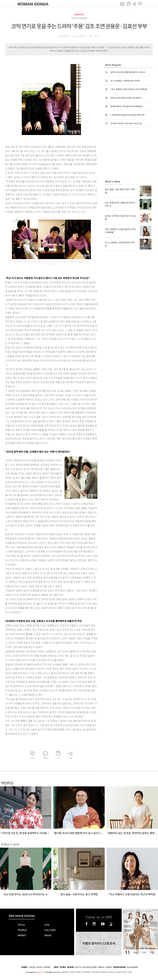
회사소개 (78, 967)
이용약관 (109, 967)
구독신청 (32, 967)
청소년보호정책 (132, 967)
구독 (144, 952)
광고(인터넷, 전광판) (90, 967)
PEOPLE (79, 15)
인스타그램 (94, 924)
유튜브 (103, 924)
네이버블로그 (111, 924)
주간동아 (63, 967)
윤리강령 (47, 967)
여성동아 (24, 967)
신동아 (56, 967)
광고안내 (39, 967)
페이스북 (87, 924)
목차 (136, 952)
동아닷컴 (70, 967)
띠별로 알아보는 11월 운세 (99, 943)
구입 (152, 952)
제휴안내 (101, 967)
